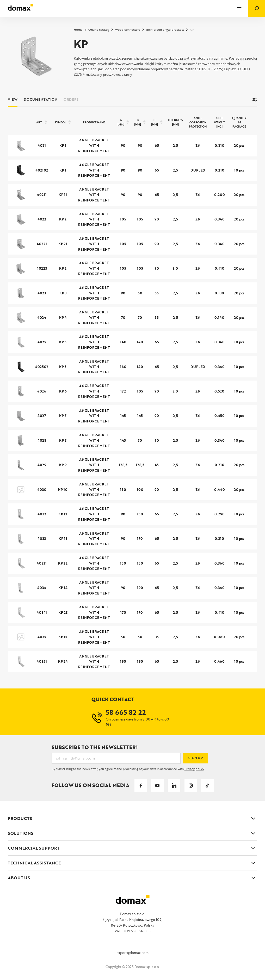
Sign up (196, 758)
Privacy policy (194, 769)
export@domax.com (132, 953)
